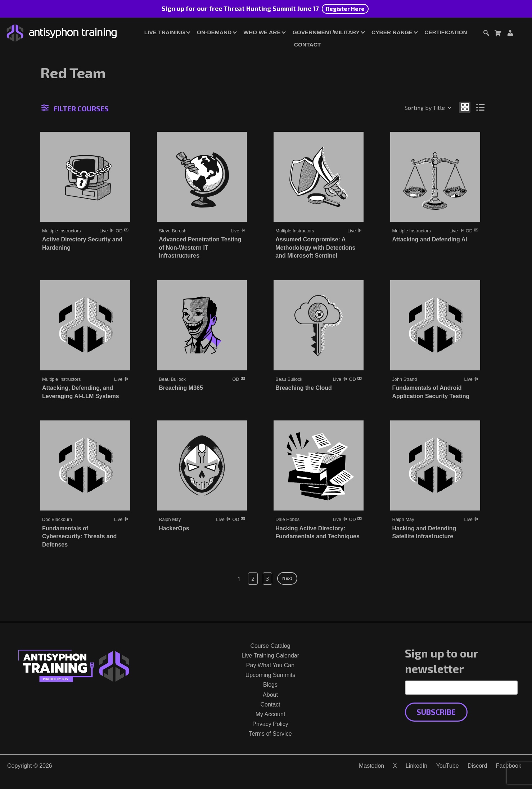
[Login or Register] (510, 34)
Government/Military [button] (326, 32)
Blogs (270, 685)
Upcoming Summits (270, 675)
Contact (307, 44)
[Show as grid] (465, 107)
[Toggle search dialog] (486, 34)
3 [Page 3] (267, 578)
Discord (477, 766)
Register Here (345, 8)
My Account (270, 714)
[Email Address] (461, 687)
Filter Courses (75, 108)
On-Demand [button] (214, 32)
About (270, 695)
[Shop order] (412, 108)
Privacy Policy (270, 724)
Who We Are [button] (262, 32)
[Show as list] (481, 107)
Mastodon (371, 766)
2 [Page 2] (253, 578)
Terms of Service (270, 734)
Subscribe (436, 712)
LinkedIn (417, 766)
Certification (446, 32)
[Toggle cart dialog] (498, 34)
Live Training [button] (165, 32)
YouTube (448, 766)
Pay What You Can (270, 665)
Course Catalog (270, 646)
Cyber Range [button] (392, 32)
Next (287, 578)
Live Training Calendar (270, 656)
